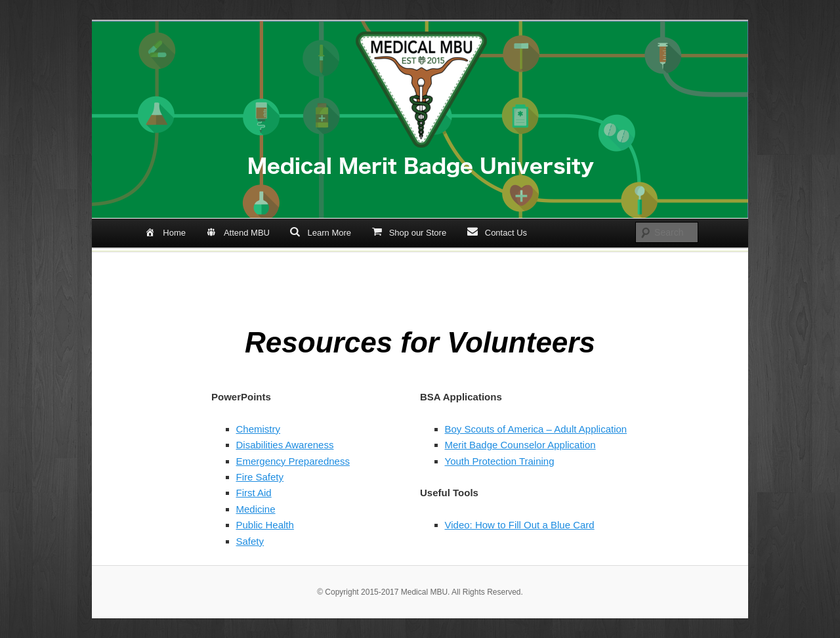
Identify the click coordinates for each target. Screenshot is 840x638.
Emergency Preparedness (293, 461)
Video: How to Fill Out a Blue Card (520, 525)
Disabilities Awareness (285, 445)
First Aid (254, 493)
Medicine (256, 509)
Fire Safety (260, 477)
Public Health (265, 525)
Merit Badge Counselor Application (520, 445)
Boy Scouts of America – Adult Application (536, 429)
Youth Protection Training (500, 461)
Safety (250, 541)
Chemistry (259, 429)
